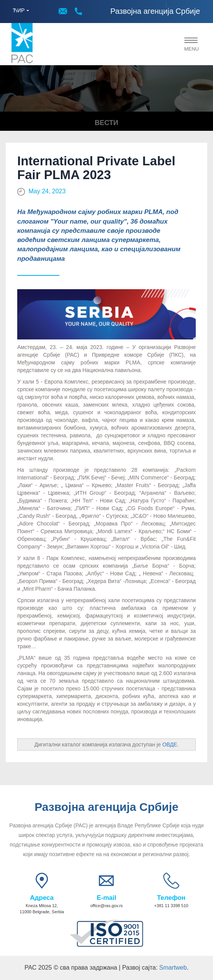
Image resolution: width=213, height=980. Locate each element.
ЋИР (19, 10)
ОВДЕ (170, 744)
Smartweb (173, 968)
